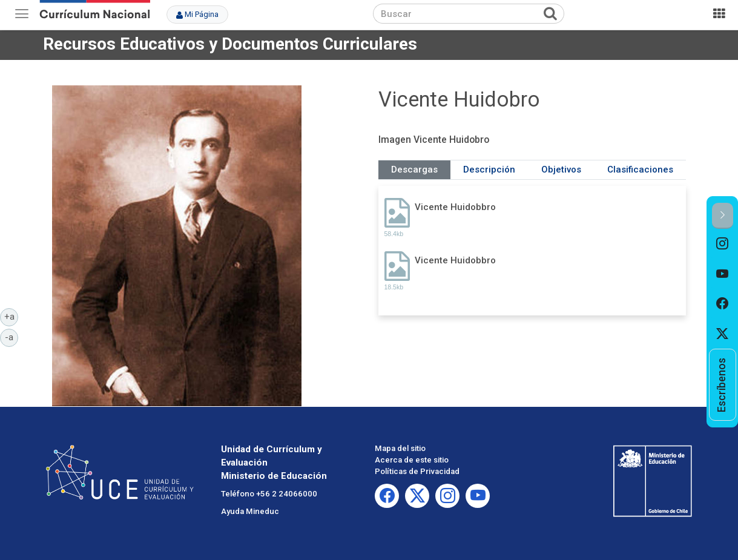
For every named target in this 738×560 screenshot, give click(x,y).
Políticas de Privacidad (417, 471)
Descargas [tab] (414, 170)
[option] (723, 244)
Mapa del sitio (400, 448)
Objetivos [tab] (561, 170)
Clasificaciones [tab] (640, 170)
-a (12, 337)
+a (12, 316)
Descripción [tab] (489, 170)
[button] (723, 216)
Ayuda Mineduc (250, 511)
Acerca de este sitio (412, 460)
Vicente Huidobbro (455, 207)
